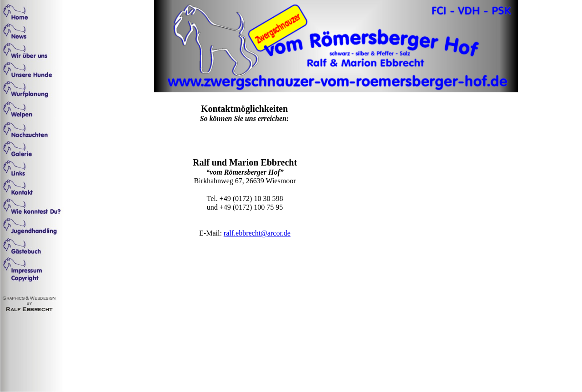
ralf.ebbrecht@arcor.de (257, 233)
